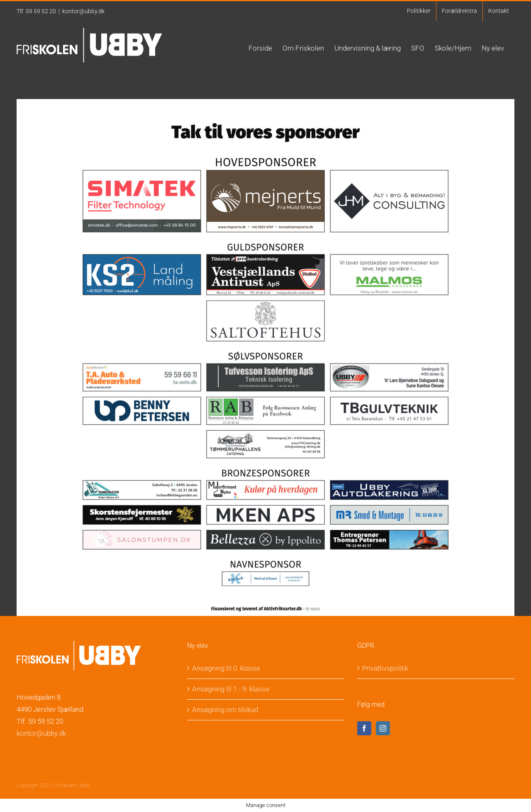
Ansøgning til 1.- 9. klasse (231, 689)
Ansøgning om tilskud (225, 710)
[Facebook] (364, 728)
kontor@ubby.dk (83, 11)
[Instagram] (383, 728)
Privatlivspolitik (385, 668)
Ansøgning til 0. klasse (226, 668)
